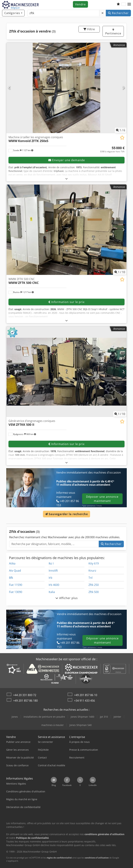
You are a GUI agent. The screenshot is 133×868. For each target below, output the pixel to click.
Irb (50, 578)
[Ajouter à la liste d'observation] (122, 138)
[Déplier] (67, 179)
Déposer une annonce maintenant (102, 499)
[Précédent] (10, 88)
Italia (52, 592)
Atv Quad (15, 571)
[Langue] (124, 4)
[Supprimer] (103, 13)
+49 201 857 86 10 (86, 695)
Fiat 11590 (16, 585)
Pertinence (113, 32)
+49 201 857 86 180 (25, 701)
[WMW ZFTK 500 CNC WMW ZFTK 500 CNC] (66, 230)
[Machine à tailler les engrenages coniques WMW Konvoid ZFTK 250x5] (66, 88)
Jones (15, 717)
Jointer (117, 717)
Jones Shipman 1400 (82, 717)
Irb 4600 (54, 585)
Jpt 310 (104, 717)
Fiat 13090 (16, 592)
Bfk (11, 578)
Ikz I (51, 563)
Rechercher (118, 13)
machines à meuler (53, 725)
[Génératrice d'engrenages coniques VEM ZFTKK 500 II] (66, 372)
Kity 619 (94, 563)
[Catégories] (13, 13)
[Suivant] (123, 88)
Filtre (89, 29)
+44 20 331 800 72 (25, 695)
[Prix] (112, 150)
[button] (129, 4)
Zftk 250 (94, 585)
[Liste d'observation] (118, 4)
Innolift (53, 571)
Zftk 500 (94, 592)
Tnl (90, 578)
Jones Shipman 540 (81, 725)
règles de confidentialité (59, 858)
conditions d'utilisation (97, 858)
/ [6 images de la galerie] (121, 130)
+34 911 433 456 (85, 701)
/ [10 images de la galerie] (120, 272)
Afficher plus (67, 598)
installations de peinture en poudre (44, 717)
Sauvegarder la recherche (66, 514)
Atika (12, 563)
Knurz (92, 571)
